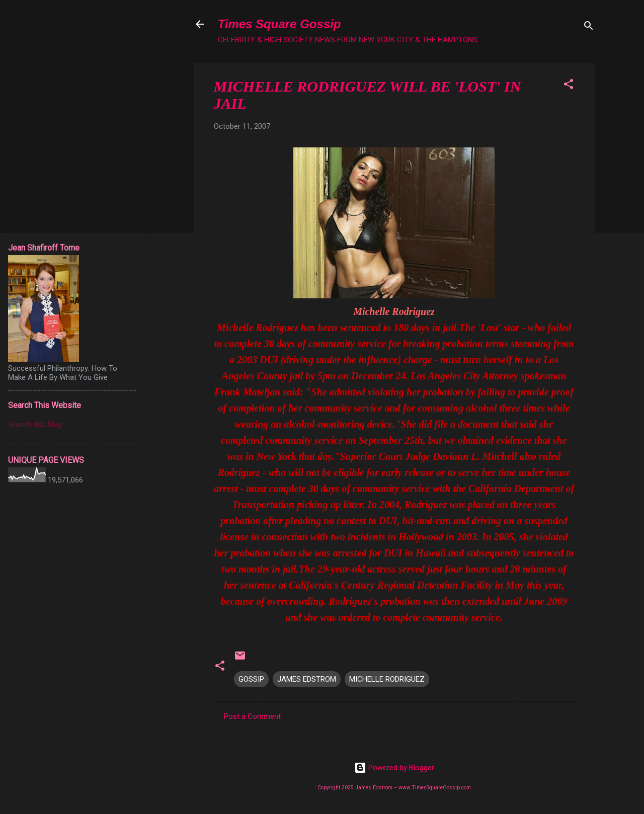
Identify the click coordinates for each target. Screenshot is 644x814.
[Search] (589, 27)
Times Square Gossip (279, 24)
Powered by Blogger (394, 768)
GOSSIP (251, 679)
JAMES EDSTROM (307, 679)
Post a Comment (252, 716)
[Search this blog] (72, 425)
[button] (569, 86)
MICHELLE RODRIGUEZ (387, 679)
